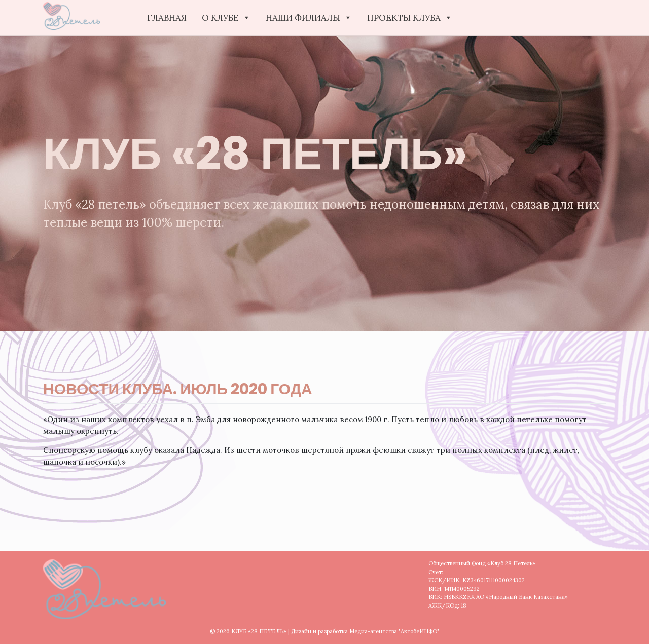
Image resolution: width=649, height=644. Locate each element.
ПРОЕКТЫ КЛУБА (410, 18)
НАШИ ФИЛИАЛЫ (309, 18)
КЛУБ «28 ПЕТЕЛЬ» (259, 631)
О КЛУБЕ (226, 18)
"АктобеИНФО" (419, 631)
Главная (167, 18)
